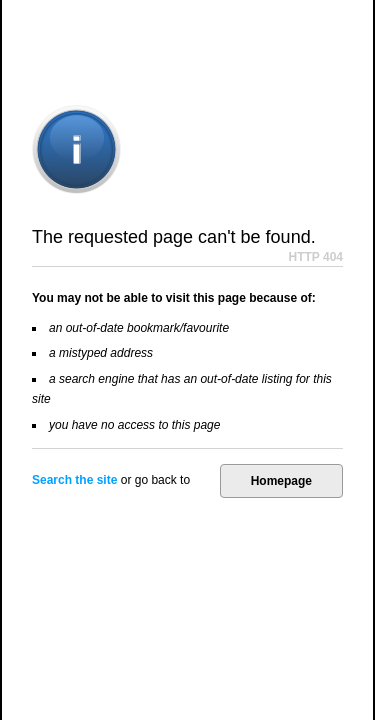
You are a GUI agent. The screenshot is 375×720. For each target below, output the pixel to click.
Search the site (74, 480)
